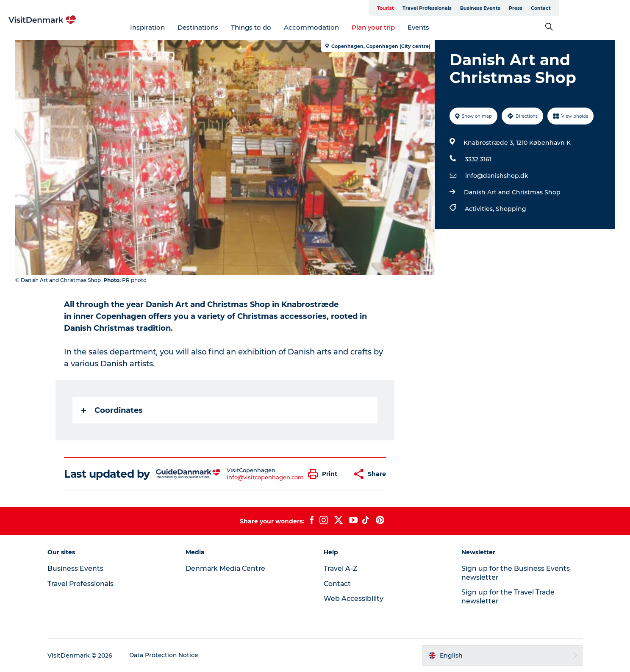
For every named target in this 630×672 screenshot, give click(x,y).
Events (454, 27)
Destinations (233, 27)
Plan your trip (409, 27)
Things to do (287, 27)
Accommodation (347, 27)
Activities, (480, 209)
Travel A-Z (341, 568)
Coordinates (112, 410)
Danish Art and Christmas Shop (512, 192)
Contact (604, 8)
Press (579, 8)
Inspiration (183, 27)
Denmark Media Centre (229, 568)
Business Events (543, 8)
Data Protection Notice (169, 655)
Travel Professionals (490, 8)
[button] (325, 474)
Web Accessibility (354, 599)
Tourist (449, 8)
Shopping (511, 209)
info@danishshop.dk (497, 176)
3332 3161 (478, 159)
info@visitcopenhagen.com (266, 477)
